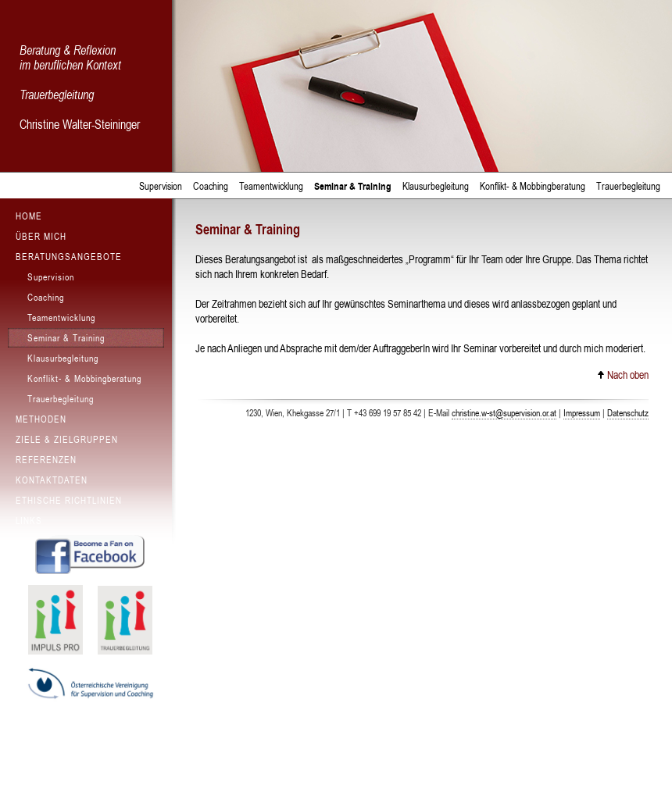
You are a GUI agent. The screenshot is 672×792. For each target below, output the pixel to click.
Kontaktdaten (52, 480)
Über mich (41, 237)
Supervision (161, 186)
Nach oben (623, 375)
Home (29, 216)
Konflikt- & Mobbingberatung (533, 186)
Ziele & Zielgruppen (67, 440)
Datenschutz (628, 413)
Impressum (582, 413)
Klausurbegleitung (436, 186)
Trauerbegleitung (628, 186)
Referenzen (46, 460)
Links (29, 521)
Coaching (211, 186)
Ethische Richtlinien (69, 501)
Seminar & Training (353, 186)
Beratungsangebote (69, 257)
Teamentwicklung (271, 186)
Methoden (41, 419)
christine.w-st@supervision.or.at (504, 413)
